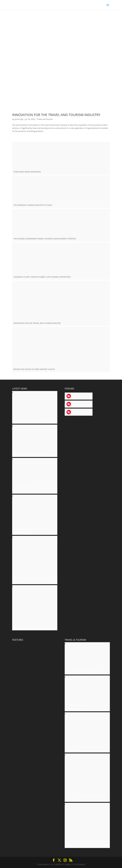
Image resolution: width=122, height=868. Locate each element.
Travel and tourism (45, 119)
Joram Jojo (19, 119)
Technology (78, 404)
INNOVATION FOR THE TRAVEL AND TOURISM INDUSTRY (56, 115)
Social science (79, 396)
